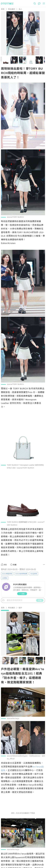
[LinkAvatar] (7, 587)
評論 (40, 600)
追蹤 (22, 594)
